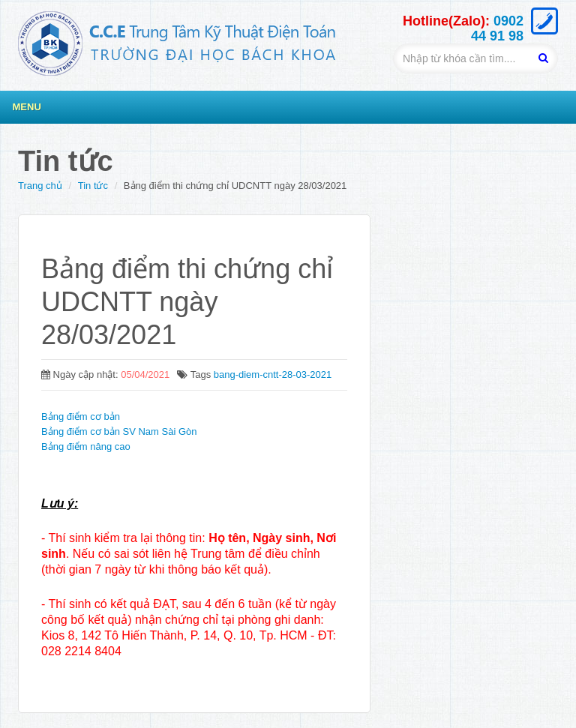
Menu (27, 107)
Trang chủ (40, 186)
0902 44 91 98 (497, 28)
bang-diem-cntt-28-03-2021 (273, 374)
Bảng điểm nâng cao (86, 446)
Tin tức (93, 186)
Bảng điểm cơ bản (81, 416)
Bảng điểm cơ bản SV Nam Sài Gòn (119, 431)
